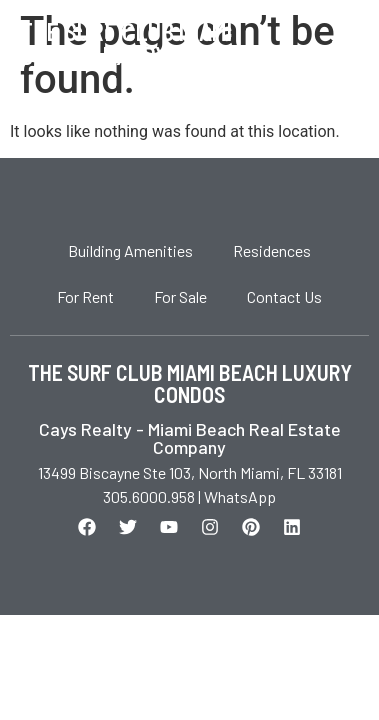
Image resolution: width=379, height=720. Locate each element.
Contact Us (284, 296)
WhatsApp (240, 496)
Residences (272, 250)
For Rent (85, 296)
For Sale (180, 296)
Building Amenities (130, 250)
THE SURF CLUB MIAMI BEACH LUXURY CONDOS (190, 383)
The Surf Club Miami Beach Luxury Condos (136, 43)
